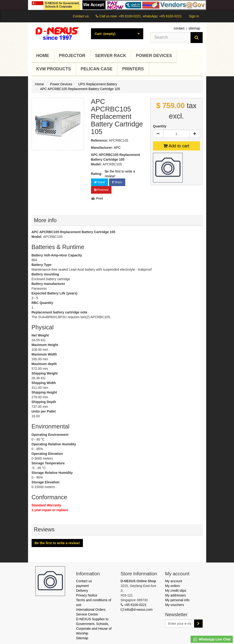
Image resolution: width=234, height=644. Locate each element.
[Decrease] (158, 134)
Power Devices (154, 56)
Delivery (82, 591)
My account (174, 581)
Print (97, 198)
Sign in (194, 16)
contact (179, 28)
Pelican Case (97, 69)
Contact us (81, 16)
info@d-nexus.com (139, 610)
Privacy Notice (87, 595)
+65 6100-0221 (135, 605)
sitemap (194, 28)
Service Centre (87, 614)
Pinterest (101, 190)
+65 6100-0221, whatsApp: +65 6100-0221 (150, 16)
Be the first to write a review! (120, 174)
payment (82, 586)
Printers (133, 69)
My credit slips (176, 591)
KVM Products (54, 69)
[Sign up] (198, 624)
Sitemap (82, 638)
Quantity (160, 126)
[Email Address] (180, 624)
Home (43, 56)
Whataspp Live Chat (212, 639)
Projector (72, 56)
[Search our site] (171, 38)
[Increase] (195, 134)
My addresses (175, 595)
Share (117, 182)
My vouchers (174, 605)
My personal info (177, 600)
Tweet (100, 182)
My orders (172, 586)
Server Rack (111, 56)
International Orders (91, 610)
